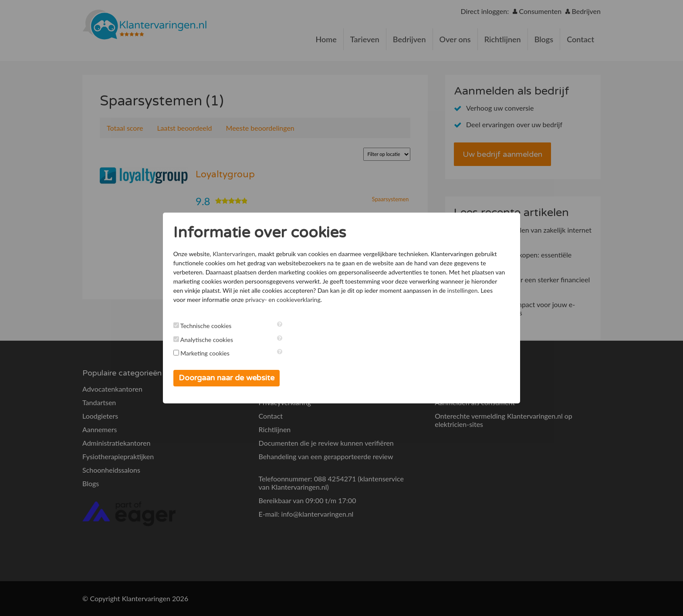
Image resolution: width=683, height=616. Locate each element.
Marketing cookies (214, 353)
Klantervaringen (242, 254)
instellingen (265, 300)
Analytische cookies (215, 340)
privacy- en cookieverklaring (406, 300)
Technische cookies (214, 326)
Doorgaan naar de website (235, 378)
